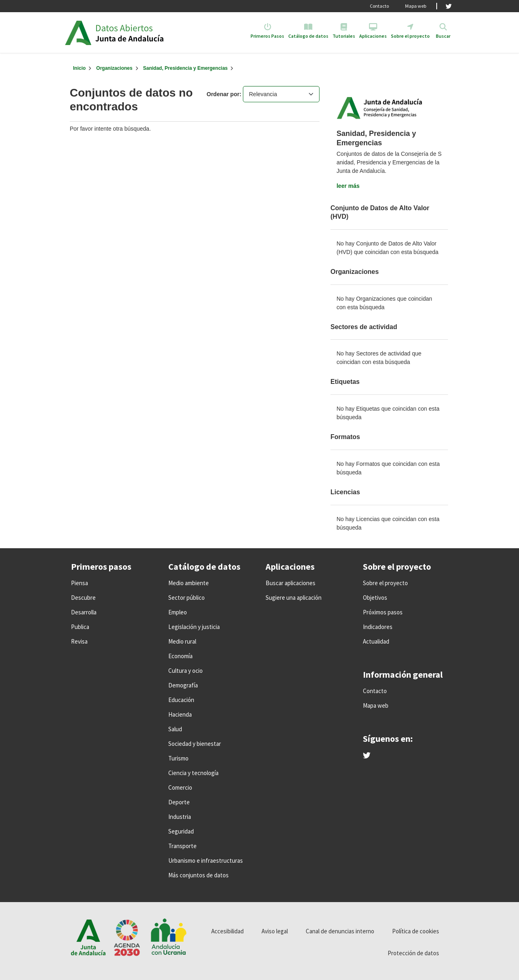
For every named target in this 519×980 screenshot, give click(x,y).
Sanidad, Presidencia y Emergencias (186, 68)
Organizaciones (114, 68)
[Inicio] (79, 68)
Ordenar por (223, 94)
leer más (348, 186)
